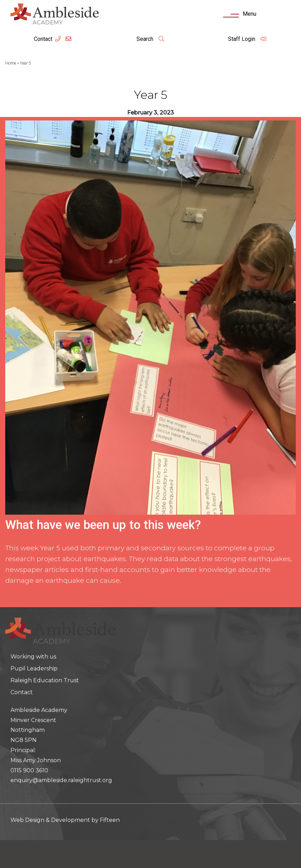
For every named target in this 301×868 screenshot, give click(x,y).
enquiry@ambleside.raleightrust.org (61, 780)
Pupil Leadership (34, 668)
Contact (43, 39)
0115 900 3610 (29, 770)
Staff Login (247, 39)
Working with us (33, 657)
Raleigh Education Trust (45, 680)
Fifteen (110, 820)
